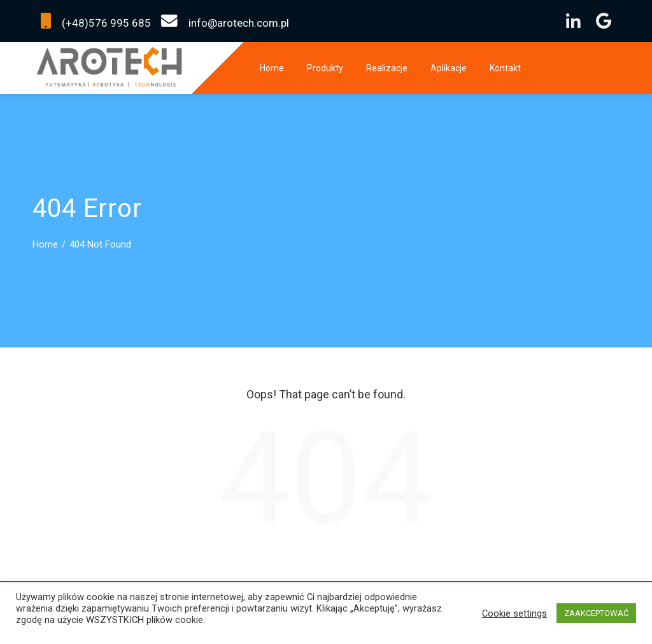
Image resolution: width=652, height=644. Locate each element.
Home (272, 68)
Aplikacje (449, 68)
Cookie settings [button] (514, 613)
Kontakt (505, 68)
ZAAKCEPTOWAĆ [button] (596, 613)
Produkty (325, 68)
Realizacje (387, 68)
